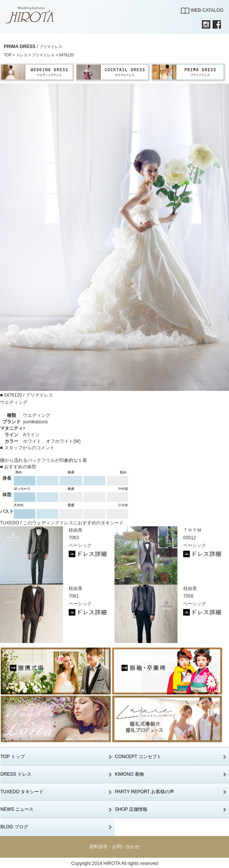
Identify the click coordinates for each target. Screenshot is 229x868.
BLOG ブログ (14, 827)
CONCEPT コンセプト (138, 757)
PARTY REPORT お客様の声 (144, 792)
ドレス (22, 55)
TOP (8, 55)
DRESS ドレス (16, 774)
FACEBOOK (217, 24)
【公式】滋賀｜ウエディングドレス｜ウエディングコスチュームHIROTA (34, 15)
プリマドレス (43, 55)
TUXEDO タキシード (22, 792)
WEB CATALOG (207, 10)
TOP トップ (13, 757)
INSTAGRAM (206, 24)
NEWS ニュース (17, 809)
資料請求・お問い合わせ (114, 847)
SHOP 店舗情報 (131, 809)
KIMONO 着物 (129, 774)
